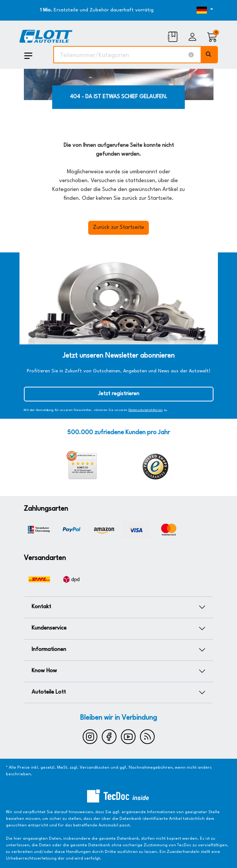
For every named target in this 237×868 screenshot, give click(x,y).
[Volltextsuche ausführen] (209, 55)
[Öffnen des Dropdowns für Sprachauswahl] (189, 10)
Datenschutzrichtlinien (146, 410)
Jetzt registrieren (119, 394)
